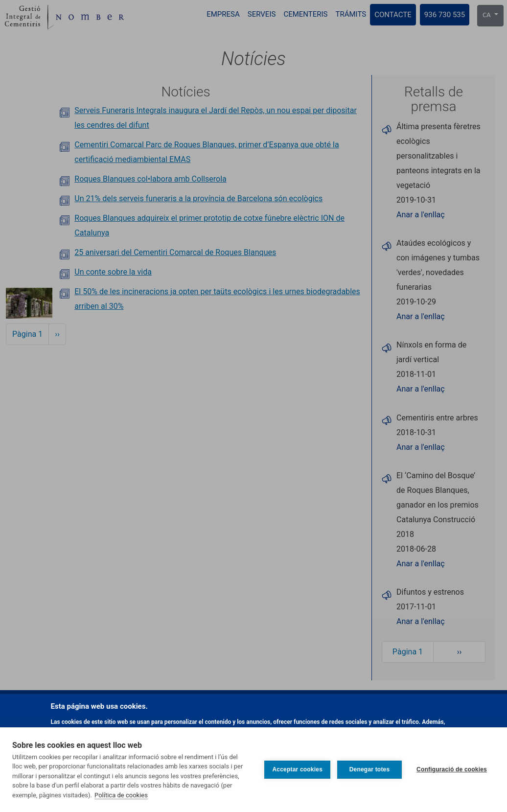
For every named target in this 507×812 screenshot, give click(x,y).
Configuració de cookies (452, 769)
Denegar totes (370, 769)
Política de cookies (121, 795)
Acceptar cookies (297, 769)
